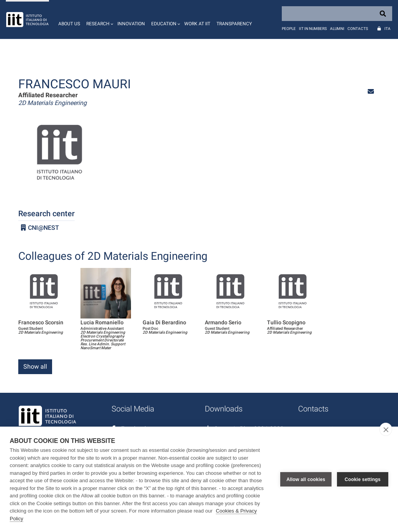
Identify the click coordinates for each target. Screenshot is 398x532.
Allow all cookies (306, 479)
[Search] (337, 14)
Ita (388, 29)
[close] (386, 429)
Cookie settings (363, 479)
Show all (35, 367)
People (289, 29)
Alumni (337, 29)
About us (69, 24)
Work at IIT (197, 24)
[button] (99, 19)
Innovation (131, 24)
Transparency (234, 24)
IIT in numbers (313, 29)
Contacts (358, 29)
